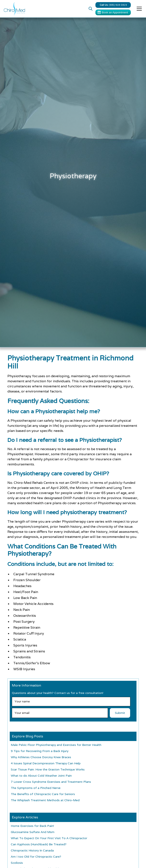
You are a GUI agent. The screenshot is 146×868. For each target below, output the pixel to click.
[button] (138, 9)
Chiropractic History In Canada (32, 850)
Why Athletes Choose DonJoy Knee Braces (41, 757)
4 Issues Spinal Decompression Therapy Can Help (46, 763)
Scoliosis (17, 863)
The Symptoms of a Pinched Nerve (36, 788)
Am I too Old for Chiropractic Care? (36, 857)
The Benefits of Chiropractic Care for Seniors (43, 794)
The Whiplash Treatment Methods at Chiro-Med (45, 800)
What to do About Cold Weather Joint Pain (41, 776)
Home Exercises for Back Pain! (32, 826)
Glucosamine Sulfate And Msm (33, 832)
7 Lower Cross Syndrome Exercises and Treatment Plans (51, 782)
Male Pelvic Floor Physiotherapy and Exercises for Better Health (56, 745)
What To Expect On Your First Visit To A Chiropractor (49, 838)
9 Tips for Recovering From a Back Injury (40, 751)
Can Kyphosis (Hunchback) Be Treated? (39, 844)
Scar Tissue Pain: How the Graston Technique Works (48, 769)
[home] (13, 9)
